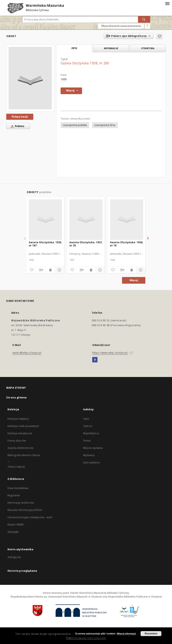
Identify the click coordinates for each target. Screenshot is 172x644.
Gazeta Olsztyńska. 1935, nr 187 (45, 244)
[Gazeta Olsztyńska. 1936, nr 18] (127, 220)
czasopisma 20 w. (105, 125)
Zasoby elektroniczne (21, 448)
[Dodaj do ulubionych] (160, 36)
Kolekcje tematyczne (20, 433)
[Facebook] (95, 360)
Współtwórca (91, 433)
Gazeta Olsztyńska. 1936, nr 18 (127, 244)
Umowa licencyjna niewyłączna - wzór (30, 517)
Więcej (134, 280)
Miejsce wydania (93, 448)
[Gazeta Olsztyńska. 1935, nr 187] (45, 220)
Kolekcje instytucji (18, 419)
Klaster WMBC (16, 525)
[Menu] (167, 3)
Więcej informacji (126, 634)
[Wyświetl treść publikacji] (50, 270)
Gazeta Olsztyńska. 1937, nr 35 (86, 244)
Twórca (88, 426)
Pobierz (17, 126)
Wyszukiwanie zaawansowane (121, 26)
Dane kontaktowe (18, 488)
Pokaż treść (20, 117)
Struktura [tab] (148, 48)
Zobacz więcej (16, 467)
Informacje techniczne (21, 503)
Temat (87, 441)
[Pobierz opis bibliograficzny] (41, 270)
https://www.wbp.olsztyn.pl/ (110, 353)
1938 (64, 79)
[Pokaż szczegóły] (59, 270)
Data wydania (91, 462)
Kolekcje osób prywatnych (23, 426)
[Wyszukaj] (144, 19)
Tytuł (86, 419)
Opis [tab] (74, 48)
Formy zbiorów (17, 441)
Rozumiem (151, 634)
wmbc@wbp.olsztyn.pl (27, 353)
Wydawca (89, 455)
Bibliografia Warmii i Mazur (24, 455)
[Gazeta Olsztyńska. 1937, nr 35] (86, 220)
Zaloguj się (14, 557)
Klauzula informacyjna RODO (25, 510)
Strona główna (17, 398)
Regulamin (14, 495)
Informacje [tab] (111, 48)
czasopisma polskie (75, 125)
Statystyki (13, 532)
